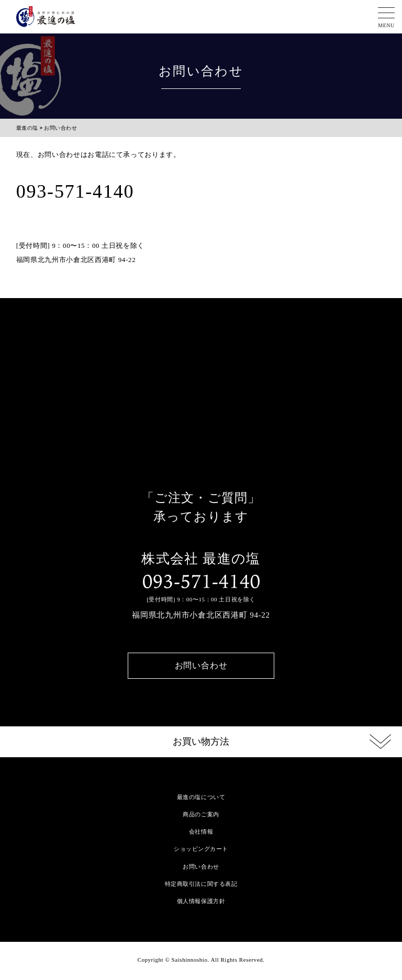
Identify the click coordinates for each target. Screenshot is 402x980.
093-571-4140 (201, 582)
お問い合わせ (201, 665)
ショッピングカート (201, 849)
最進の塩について (201, 797)
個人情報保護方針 (201, 901)
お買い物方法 (201, 742)
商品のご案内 (201, 814)
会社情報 (201, 831)
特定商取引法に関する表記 (201, 884)
